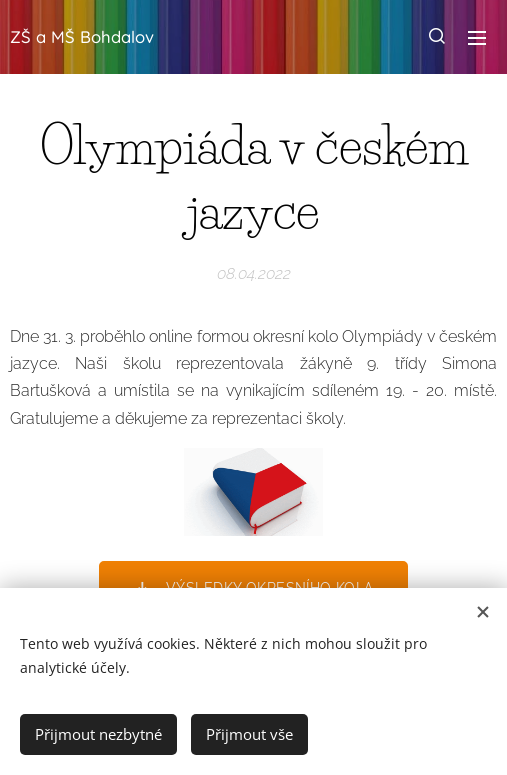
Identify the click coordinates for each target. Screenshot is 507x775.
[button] (437, 37)
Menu (477, 38)
